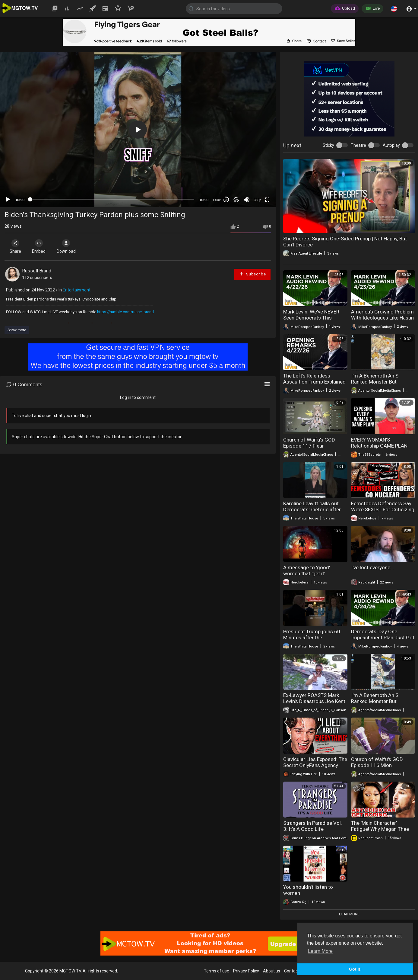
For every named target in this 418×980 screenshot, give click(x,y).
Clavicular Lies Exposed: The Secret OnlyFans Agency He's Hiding (315, 765)
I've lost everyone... (372, 567)
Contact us (294, 971)
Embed (40, 246)
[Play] (8, 200)
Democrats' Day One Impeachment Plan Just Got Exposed (383, 638)
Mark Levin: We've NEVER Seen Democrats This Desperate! (311, 318)
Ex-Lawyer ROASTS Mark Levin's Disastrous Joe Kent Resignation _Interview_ (314, 701)
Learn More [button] (320, 951)
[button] (394, 8)
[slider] (112, 199)
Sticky (328, 145)
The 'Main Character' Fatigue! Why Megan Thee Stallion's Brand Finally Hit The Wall (380, 832)
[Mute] (247, 200)
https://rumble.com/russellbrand (125, 312)
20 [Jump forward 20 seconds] (237, 200)
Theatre (358, 145)
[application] (138, 130)
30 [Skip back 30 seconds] (226, 200)
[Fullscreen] (267, 200)
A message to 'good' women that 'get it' (307, 570)
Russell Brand (37, 271)
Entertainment (77, 290)
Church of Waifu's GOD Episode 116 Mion (377, 762)
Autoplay (391, 145)
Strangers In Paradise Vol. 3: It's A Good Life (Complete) (313, 829)
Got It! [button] (355, 969)
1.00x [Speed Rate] (217, 200)
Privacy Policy (246, 971)
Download (68, 246)
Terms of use (217, 971)
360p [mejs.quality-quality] (258, 200)
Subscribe (252, 274)
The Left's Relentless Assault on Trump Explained (314, 379)
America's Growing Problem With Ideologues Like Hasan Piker (382, 318)
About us (272, 971)
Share (16, 246)
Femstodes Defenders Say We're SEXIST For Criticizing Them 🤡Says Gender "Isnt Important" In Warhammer (383, 512)
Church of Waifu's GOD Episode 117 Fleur (309, 443)
